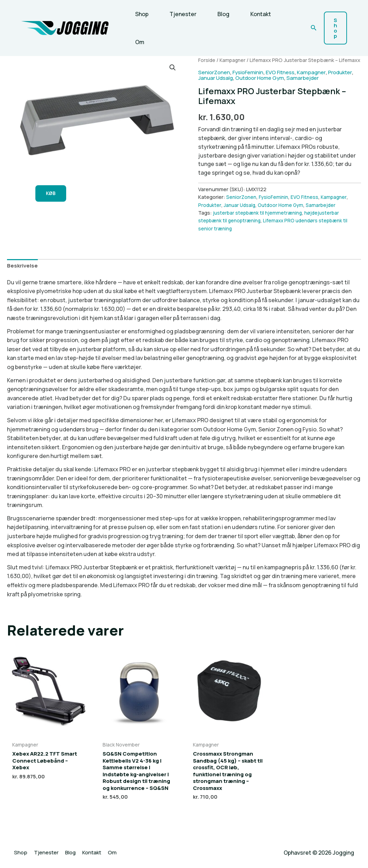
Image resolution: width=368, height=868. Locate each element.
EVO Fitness (287, 80)
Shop (140, 14)
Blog (216, 14)
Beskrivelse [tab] (23, 274)
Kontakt (251, 14)
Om (138, 42)
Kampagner (234, 60)
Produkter (211, 85)
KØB (53, 194)
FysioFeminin (252, 80)
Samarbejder (340, 85)
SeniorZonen (215, 80)
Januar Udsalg (246, 85)
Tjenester (179, 14)
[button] (314, 28)
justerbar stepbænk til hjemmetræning (259, 221)
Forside (207, 60)
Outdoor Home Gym (294, 85)
